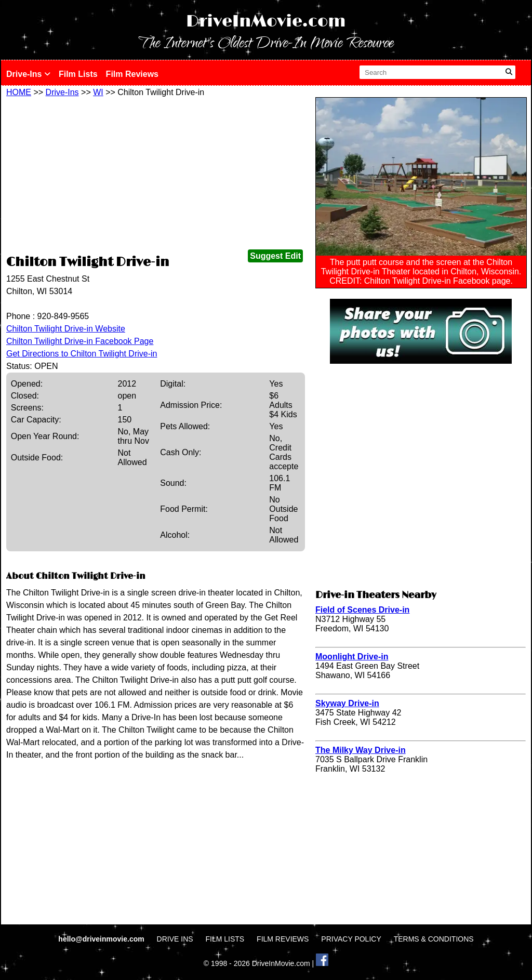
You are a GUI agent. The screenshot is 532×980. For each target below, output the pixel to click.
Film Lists (78, 74)
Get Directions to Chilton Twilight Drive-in (82, 354)
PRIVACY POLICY (351, 939)
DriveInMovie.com (266, 22)
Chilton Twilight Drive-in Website (66, 329)
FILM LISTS (225, 939)
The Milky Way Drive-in (361, 750)
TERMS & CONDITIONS (434, 939)
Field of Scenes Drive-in (362, 610)
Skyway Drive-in (347, 703)
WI (98, 92)
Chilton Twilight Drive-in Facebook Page (80, 341)
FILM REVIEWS (283, 939)
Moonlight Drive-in (352, 657)
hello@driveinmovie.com (102, 939)
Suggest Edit (275, 256)
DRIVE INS (175, 939)
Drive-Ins (28, 74)
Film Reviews (132, 74)
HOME (19, 92)
